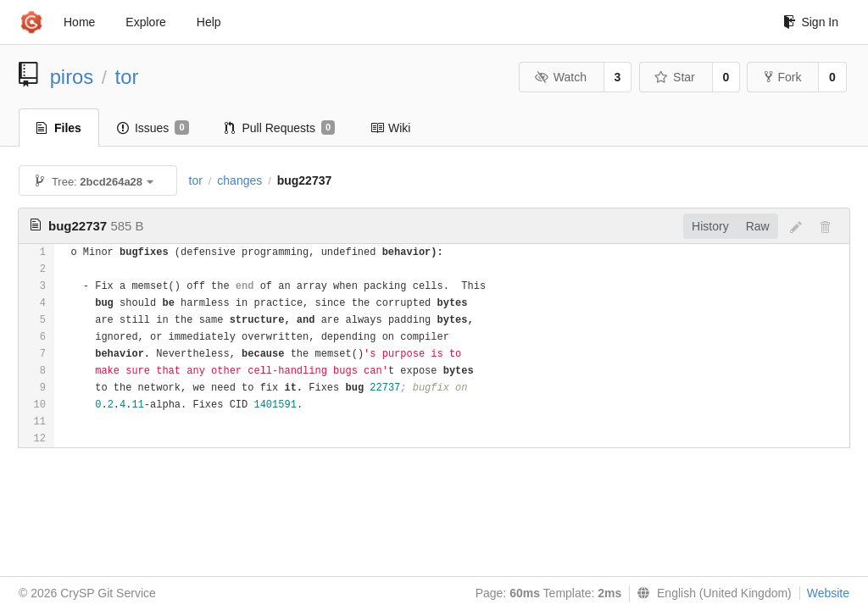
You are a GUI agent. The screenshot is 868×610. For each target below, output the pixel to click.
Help (209, 22)
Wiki (390, 128)
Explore (145, 22)
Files (59, 128)
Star (675, 77)
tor (127, 77)
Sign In (811, 22)
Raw (758, 226)
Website (828, 593)
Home (79, 22)
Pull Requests (280, 128)
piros (72, 77)
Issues (153, 128)
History (710, 226)
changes (239, 180)
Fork (783, 77)
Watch (560, 77)
